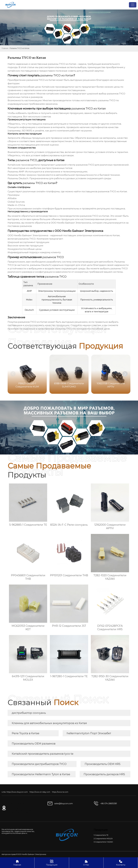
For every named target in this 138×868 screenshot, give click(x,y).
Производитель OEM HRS (103, 764)
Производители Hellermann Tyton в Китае (41, 774)
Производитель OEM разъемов (34, 744)
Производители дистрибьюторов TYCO (39, 764)
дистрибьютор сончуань (29, 713)
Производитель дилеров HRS (104, 774)
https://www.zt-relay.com (40, 792)
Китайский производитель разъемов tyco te (43, 754)
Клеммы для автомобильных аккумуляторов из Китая (49, 723)
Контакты (121, 863)
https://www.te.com (60, 792)
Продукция (52, 863)
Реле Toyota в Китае (26, 733)
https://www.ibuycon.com (17, 792)
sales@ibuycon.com (64, 804)
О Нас (86, 863)
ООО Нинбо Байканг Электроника (71, 223)
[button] (125, 374)
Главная (5, 48)
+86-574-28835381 (109, 804)
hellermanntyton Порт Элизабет (89, 733)
